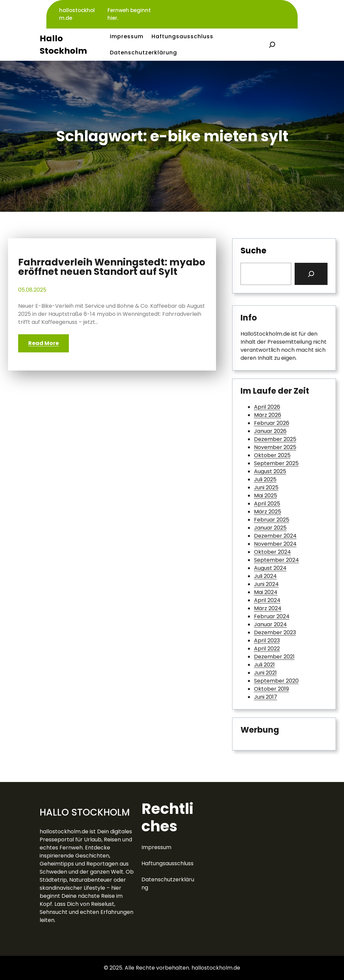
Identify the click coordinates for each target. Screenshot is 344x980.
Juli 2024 (265, 576)
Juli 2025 (265, 479)
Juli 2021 (264, 665)
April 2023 (267, 641)
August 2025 (270, 471)
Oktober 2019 (271, 689)
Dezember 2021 (274, 657)
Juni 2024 (266, 584)
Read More (44, 343)
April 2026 (267, 407)
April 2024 (267, 600)
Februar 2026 (272, 423)
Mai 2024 (266, 592)
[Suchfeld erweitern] (272, 45)
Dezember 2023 (275, 632)
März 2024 (268, 608)
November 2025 (275, 447)
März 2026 (268, 415)
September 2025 (276, 463)
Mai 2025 (266, 496)
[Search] (311, 274)
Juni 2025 (266, 487)
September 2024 (276, 560)
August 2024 (270, 568)
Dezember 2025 (275, 439)
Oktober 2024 (272, 552)
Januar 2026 (270, 431)
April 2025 (267, 504)
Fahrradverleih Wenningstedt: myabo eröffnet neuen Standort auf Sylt (112, 267)
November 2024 (275, 544)
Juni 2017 (266, 697)
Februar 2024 (272, 616)
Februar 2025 (272, 520)
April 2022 (267, 649)
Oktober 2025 (272, 455)
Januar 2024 (270, 624)
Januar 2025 (270, 528)
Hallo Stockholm (85, 812)
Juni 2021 (265, 673)
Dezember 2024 (275, 536)
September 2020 (276, 681)
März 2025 (268, 512)
